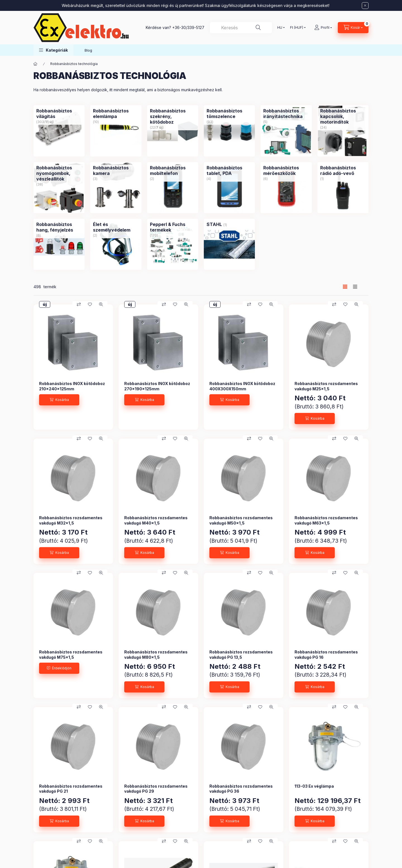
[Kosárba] (59, 400)
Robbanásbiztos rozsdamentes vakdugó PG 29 (156, 789)
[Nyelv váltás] (280, 28)
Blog (88, 50)
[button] (53, 50)
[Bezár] (365, 6)
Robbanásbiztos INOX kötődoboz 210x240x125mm (72, 386)
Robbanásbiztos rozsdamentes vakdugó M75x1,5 (71, 654)
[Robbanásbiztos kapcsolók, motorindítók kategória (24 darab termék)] (343, 116)
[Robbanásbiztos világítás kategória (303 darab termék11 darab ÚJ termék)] (59, 114)
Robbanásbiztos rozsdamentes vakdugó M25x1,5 (326, 386)
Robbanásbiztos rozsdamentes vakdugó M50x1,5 (241, 520)
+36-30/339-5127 (188, 27)
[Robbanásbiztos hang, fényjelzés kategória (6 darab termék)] (59, 227)
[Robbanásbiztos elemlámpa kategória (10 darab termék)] (116, 114)
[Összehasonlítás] (79, 304)
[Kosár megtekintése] (353, 28)
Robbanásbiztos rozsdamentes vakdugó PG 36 (241, 789)
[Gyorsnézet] (101, 304)
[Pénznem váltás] (297, 28)
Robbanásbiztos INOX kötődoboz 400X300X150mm (242, 386)
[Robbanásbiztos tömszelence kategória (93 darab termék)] (229, 114)
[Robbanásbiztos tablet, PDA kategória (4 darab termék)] (229, 170)
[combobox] (241, 28)
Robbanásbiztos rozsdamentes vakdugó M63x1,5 (326, 520)
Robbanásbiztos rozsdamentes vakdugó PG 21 (71, 789)
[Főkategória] (35, 64)
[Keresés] (258, 28)
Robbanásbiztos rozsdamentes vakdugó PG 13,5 (241, 654)
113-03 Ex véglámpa (314, 786)
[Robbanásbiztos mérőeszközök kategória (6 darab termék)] (286, 170)
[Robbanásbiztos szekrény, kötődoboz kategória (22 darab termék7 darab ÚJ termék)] (173, 116)
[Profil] (323, 28)
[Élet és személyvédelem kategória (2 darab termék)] (116, 227)
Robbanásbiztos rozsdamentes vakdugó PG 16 (326, 654)
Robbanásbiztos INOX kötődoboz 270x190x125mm (157, 386)
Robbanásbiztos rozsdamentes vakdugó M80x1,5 (156, 654)
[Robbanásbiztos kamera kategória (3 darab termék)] (116, 170)
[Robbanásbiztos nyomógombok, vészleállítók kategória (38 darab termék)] (59, 173)
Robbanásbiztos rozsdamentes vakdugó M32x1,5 (71, 520)
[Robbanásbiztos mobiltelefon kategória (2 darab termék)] (173, 170)
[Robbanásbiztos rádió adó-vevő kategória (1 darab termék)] (343, 170)
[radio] (355, 287)
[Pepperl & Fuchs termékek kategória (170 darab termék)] (173, 227)
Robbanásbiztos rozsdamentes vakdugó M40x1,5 (156, 520)
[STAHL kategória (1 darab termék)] (214, 224)
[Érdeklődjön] (59, 668)
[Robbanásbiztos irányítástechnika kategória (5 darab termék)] (286, 114)
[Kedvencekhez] (90, 304)
